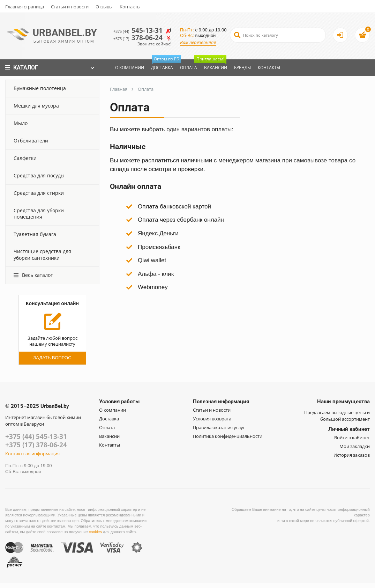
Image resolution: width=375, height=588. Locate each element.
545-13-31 (144, 30)
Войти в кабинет (352, 438)
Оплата (187, 68)
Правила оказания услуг (219, 427)
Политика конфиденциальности (228, 436)
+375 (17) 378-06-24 (36, 446)
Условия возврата (212, 419)
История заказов (352, 455)
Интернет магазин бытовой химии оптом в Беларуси (43, 421)
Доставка (162, 65)
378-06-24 (144, 38)
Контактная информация (32, 455)
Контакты (130, 7)
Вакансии (212, 65)
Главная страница (25, 7)
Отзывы (104, 7)
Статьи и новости (70, 7)
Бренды (241, 68)
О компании (128, 68)
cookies (95, 533)
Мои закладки (355, 446)
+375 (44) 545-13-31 (36, 437)
